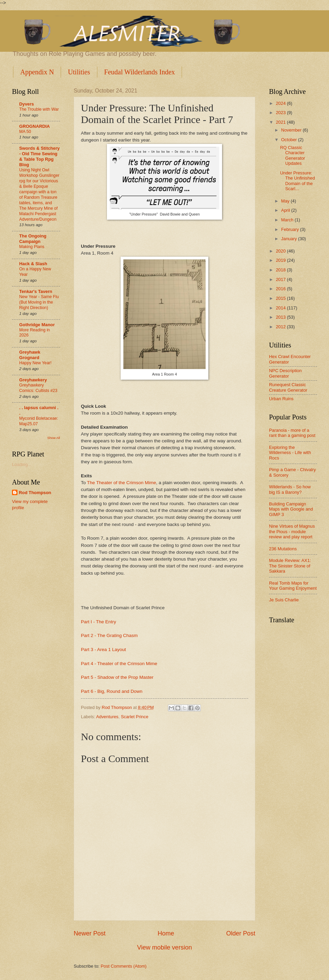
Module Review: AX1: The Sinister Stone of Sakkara (290, 566)
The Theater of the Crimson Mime (122, 483)
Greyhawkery (33, 380)
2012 (281, 327)
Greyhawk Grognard (30, 355)
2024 (281, 103)
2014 (281, 308)
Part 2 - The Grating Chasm (109, 635)
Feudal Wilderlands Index (140, 72)
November (292, 130)
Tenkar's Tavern (36, 291)
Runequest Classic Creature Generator (288, 387)
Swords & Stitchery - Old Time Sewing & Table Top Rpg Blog (39, 156)
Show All (54, 438)
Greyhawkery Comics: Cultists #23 (38, 388)
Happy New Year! (35, 363)
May (286, 201)
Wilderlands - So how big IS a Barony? (290, 489)
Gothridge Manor (37, 325)
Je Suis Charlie (284, 600)
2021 (281, 122)
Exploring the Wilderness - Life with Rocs (290, 453)
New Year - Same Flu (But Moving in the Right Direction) (39, 302)
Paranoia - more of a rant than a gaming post (292, 433)
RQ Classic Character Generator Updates (293, 155)
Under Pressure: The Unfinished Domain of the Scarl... (297, 181)
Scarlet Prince (135, 717)
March (288, 220)
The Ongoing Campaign (33, 239)
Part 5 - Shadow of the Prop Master (117, 677)
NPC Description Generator (285, 373)
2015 (281, 298)
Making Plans (32, 247)
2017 (281, 279)
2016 (281, 289)
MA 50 (25, 132)
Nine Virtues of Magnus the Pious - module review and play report (292, 531)
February (290, 229)
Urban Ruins (281, 399)
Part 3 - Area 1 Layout (103, 650)
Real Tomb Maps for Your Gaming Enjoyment (293, 586)
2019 (281, 260)
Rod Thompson (35, 493)
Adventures (107, 717)
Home (166, 933)
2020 (281, 251)
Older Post (241, 933)
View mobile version (164, 947)
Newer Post (90, 933)
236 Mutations (283, 549)
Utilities (79, 72)
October (289, 140)
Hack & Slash (33, 264)
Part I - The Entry (99, 622)
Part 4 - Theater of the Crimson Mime (119, 664)
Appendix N (37, 72)
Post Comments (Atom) (124, 966)
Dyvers (27, 104)
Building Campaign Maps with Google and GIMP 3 (291, 509)
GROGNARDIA (34, 126)
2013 (281, 317)
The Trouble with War (39, 109)
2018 (281, 270)
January (289, 239)
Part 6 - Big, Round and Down (112, 691)
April (286, 210)
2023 (281, 113)
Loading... (22, 464)
